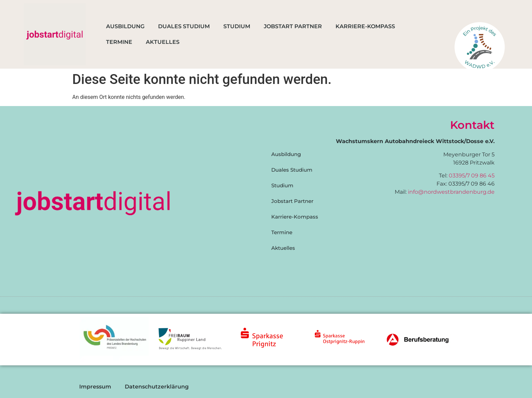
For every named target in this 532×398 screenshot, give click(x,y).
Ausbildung (125, 26)
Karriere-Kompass (365, 26)
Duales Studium (184, 26)
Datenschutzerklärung (157, 387)
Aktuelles (163, 42)
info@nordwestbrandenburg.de (451, 192)
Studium (237, 26)
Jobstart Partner (293, 26)
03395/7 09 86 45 (472, 176)
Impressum (95, 387)
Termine (119, 42)
